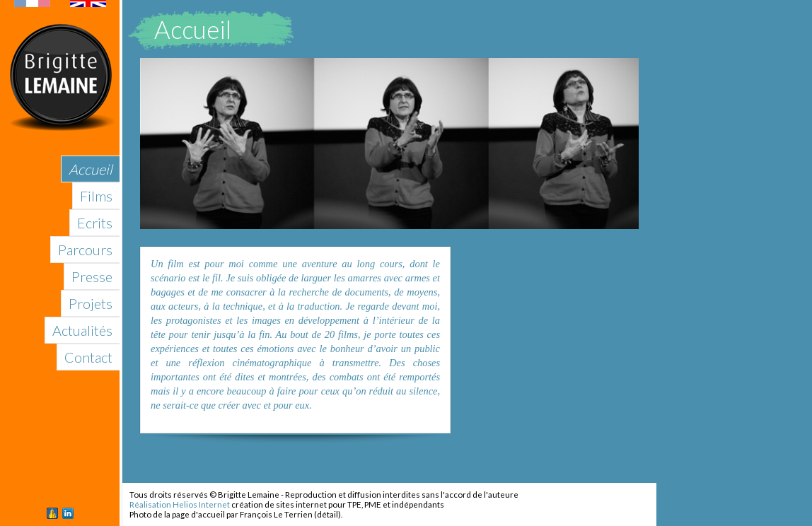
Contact (88, 357)
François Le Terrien (276, 514)
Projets (91, 303)
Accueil (91, 169)
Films (96, 196)
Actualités (82, 330)
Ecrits (95, 223)
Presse (92, 276)
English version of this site (60, 4)
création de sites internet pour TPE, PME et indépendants (338, 504)
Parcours (85, 250)
